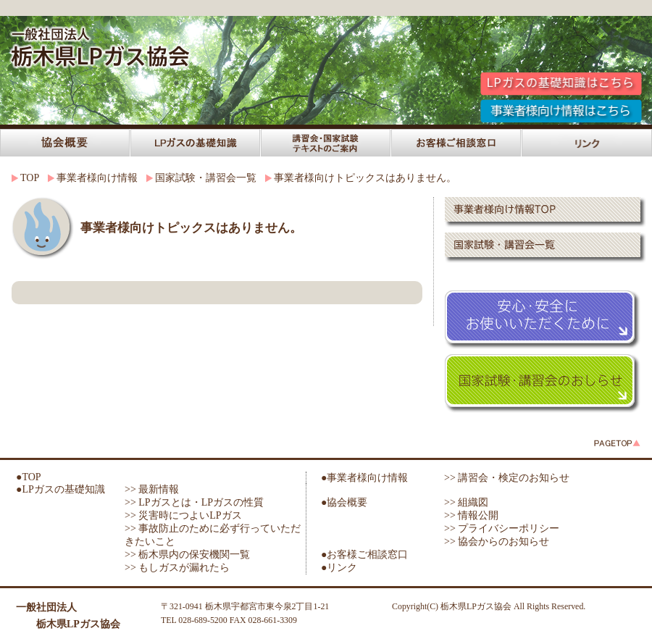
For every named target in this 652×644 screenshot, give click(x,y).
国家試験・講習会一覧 (206, 178)
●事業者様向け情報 (364, 478)
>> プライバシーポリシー (502, 528)
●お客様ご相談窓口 (364, 555)
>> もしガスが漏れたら (177, 568)
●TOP (29, 477)
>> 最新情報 (152, 489)
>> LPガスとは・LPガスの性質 (194, 502)
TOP (30, 178)
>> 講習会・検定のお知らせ (507, 478)
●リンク (339, 568)
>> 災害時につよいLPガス (183, 515)
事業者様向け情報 (97, 178)
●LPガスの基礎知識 (60, 489)
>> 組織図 (466, 502)
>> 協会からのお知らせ (497, 541)
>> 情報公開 (471, 515)
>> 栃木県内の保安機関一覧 (187, 555)
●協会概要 (344, 502)
